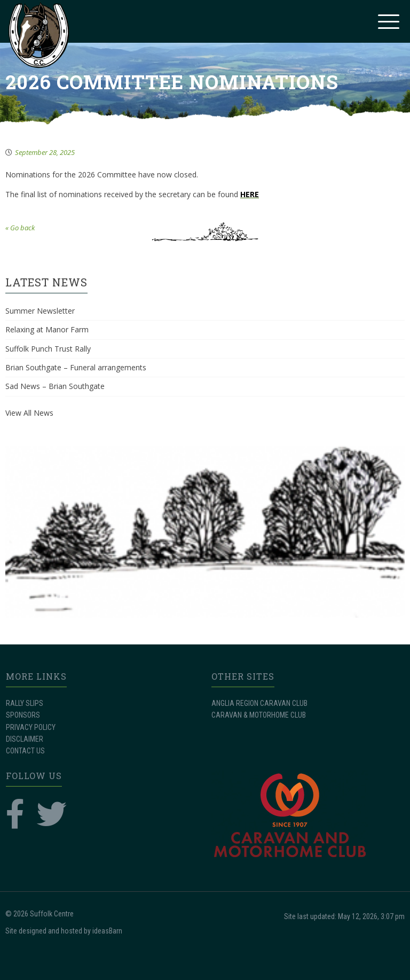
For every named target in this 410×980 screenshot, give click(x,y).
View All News (29, 413)
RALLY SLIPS (25, 703)
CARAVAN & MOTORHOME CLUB (259, 715)
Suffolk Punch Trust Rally (48, 349)
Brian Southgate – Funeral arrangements (76, 367)
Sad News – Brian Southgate (55, 386)
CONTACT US (25, 751)
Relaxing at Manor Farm (47, 329)
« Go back (20, 228)
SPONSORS (23, 715)
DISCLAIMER (25, 739)
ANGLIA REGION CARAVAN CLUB (259, 703)
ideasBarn (107, 931)
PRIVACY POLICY (31, 727)
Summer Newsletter (40, 311)
